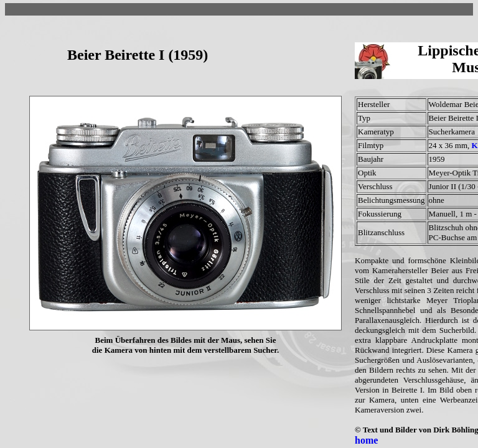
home (366, 440)
